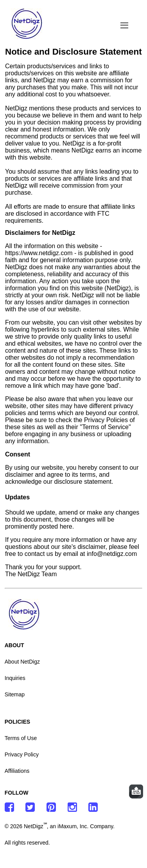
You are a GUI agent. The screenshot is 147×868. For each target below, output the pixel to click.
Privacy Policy (22, 754)
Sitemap (15, 694)
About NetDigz (22, 662)
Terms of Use (21, 738)
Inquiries (15, 678)
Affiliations (17, 771)
